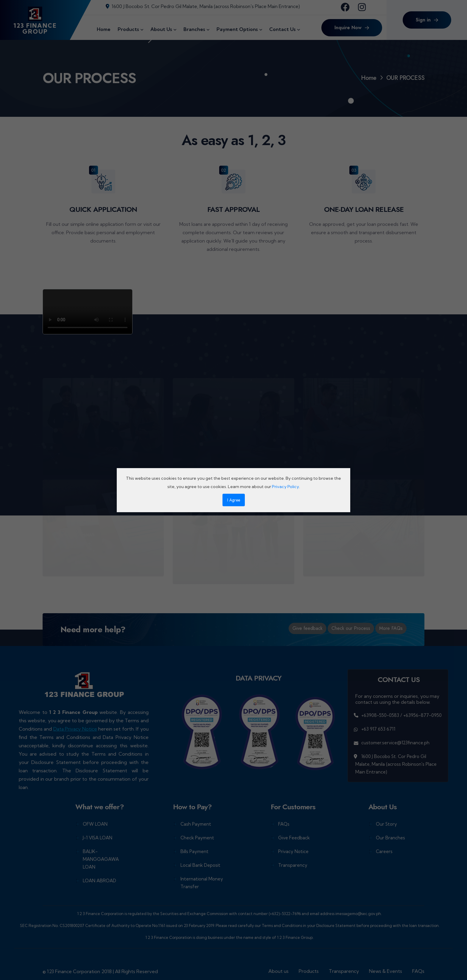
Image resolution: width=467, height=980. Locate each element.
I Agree (234, 500)
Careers (384, 851)
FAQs (284, 824)
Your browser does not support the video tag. (88, 312)
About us (278, 971)
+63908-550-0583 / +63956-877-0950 (401, 715)
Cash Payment (196, 824)
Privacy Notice (293, 851)
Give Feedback (294, 838)
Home (369, 78)
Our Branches (390, 838)
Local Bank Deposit (200, 865)
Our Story (386, 824)
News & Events (386, 971)
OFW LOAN (95, 824)
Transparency (293, 865)
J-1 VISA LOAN (98, 838)
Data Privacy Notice (75, 729)
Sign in (427, 20)
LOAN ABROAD (99, 881)
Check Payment (197, 838)
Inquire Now (352, 28)
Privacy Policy (285, 487)
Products (309, 971)
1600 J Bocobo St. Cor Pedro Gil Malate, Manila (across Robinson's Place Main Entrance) (203, 6)
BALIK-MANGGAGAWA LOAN (101, 859)
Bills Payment (194, 851)
